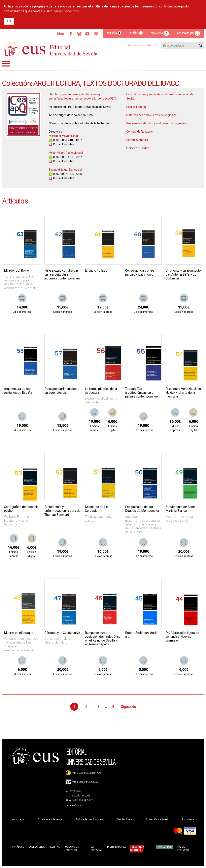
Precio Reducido (183, 849)
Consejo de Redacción (140, 132)
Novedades (165, 847)
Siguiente (128, 707)
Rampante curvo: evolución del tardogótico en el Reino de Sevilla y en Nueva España (103, 639)
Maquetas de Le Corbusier (96, 509)
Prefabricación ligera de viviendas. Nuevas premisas (182, 637)
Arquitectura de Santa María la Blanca (181, 509)
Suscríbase (188, 819)
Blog (60, 34)
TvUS (88, 34)
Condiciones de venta (50, 819)
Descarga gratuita (137, 848)
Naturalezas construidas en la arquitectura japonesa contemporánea (62, 274)
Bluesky (79, 34)
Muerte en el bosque (19, 633)
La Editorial (97, 849)
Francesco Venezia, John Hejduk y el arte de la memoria (183, 393)
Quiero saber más (66, 11)
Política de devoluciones (89, 819)
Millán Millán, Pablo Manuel (66, 153)
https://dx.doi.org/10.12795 (87, 773)
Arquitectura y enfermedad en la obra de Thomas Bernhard (62, 511)
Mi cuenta (157, 33)
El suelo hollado (96, 270)
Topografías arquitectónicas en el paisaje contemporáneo (142, 393)
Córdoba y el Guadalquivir (62, 633)
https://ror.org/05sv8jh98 (86, 782)
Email (96, 34)
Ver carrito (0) (185, 33)
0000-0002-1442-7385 (65, 174)
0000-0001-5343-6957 (65, 157)
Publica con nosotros (71, 849)
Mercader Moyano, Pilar (64, 136)
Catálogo (18, 847)
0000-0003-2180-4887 (65, 140)
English (134, 33)
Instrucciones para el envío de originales (151, 115)
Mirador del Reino (16, 270)
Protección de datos (157, 819)
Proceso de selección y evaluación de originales (156, 123)
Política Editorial (136, 107)
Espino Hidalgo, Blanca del (65, 170)
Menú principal (6, 64)
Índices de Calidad (138, 148)
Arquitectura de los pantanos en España (18, 391)
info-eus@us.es (74, 805)
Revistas (54, 847)
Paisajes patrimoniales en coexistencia (61, 391)
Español (112, 33)
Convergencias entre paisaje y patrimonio (140, 272)
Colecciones (37, 847)
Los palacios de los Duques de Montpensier (142, 509)
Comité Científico (137, 140)
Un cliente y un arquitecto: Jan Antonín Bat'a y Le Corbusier (183, 274)
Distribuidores (124, 819)
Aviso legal (18, 819)
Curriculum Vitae (62, 144)
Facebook (71, 34)
